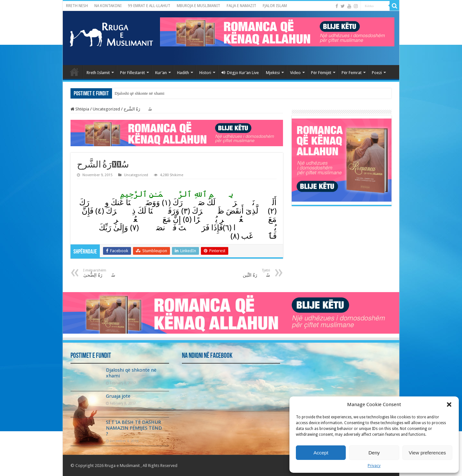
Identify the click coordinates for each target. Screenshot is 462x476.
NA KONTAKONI (108, 6)
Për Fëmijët (321, 73)
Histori (205, 73)
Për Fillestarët (132, 73)
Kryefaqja (74, 72)
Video (295, 73)
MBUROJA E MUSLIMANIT (198, 6)
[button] (449, 405)
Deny (374, 453)
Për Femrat (352, 73)
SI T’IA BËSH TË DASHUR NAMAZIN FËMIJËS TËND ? (134, 428)
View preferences (428, 453)
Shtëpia (80, 109)
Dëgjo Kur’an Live (240, 73)
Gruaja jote (118, 396)
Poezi (377, 73)
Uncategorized (106, 109)
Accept (321, 453)
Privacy (374, 466)
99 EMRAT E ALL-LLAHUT (149, 6)
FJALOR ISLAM (275, 6)
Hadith (183, 73)
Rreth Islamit (98, 73)
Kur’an (161, 73)
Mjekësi (273, 73)
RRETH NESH (77, 6)
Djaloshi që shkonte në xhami (140, 93)
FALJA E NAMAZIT (241, 6)
